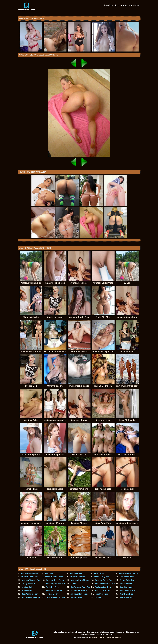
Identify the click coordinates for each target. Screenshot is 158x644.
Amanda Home (76, 573)
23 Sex (73, 584)
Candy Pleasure (28, 584)
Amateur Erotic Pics (104, 580)
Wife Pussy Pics (126, 597)
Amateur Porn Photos (80, 580)
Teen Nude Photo (102, 590)
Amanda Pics (100, 573)
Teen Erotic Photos (79, 590)
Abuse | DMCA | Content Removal (106, 637)
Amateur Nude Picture (128, 573)
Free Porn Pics (101, 594)
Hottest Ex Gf (52, 594)
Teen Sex (49, 573)
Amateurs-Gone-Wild (31, 597)
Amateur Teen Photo (55, 580)
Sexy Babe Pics (126, 594)
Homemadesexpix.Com (105, 584)
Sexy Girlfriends (126, 587)
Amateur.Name (126, 584)
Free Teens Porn (127, 577)
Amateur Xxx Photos (29, 577)
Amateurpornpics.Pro (55, 584)
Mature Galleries (127, 580)
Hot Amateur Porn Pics (80, 587)
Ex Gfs (98, 597)
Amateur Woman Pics (31, 580)
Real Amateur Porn (103, 587)
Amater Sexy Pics (102, 577)
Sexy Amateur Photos (55, 597)
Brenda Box (27, 590)
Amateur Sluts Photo (54, 577)
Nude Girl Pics (52, 587)
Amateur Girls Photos (30, 573)
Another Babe (28, 587)
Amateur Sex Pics (77, 577)
